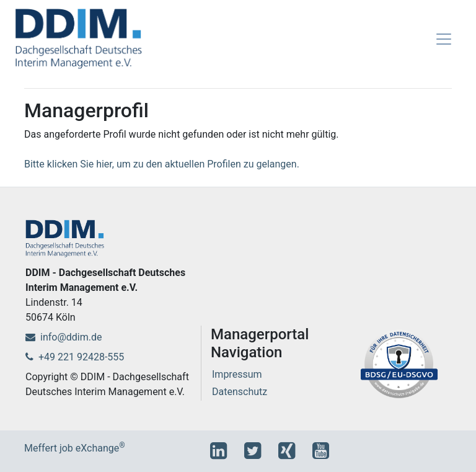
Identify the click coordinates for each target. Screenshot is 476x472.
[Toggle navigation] (444, 39)
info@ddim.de (64, 337)
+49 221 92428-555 (75, 357)
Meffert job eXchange (75, 448)
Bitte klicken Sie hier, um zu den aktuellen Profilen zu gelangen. (162, 164)
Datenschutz (240, 392)
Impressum (237, 374)
